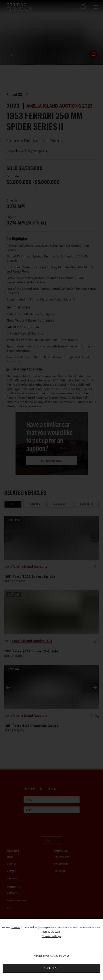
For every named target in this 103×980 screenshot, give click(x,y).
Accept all (51, 968)
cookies (16, 927)
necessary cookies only (52, 956)
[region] (51, 949)
